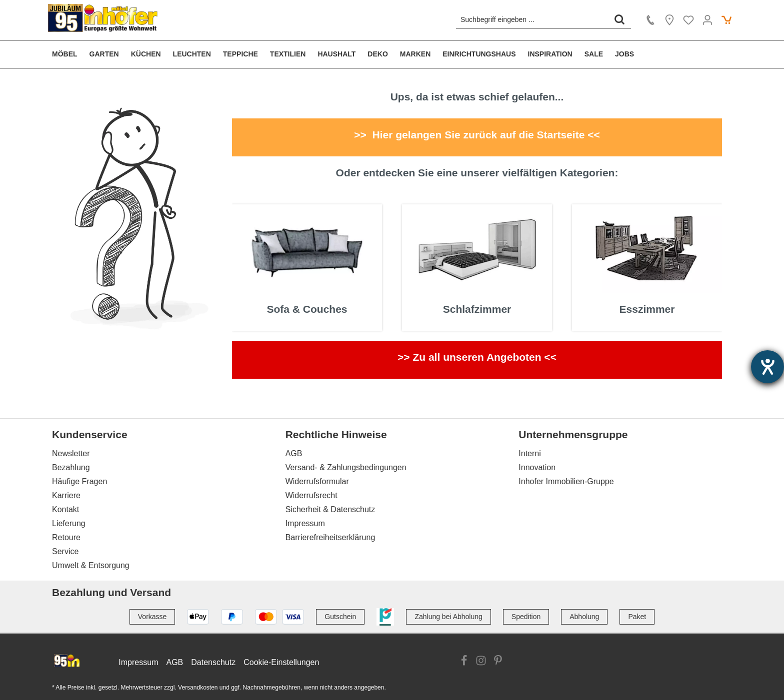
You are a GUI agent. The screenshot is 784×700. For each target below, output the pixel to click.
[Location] (669, 20)
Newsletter (71, 453)
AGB (294, 453)
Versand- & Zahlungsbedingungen (346, 467)
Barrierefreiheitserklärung (330, 537)
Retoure (66, 537)
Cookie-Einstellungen (281, 662)
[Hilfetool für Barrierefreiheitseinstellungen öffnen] (767, 367)
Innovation (537, 467)
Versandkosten (198, 688)
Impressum (305, 523)
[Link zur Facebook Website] (464, 662)
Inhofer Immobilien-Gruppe (566, 481)
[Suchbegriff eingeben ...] (532, 19)
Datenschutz (213, 662)
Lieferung (69, 523)
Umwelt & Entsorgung (91, 565)
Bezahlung (71, 467)
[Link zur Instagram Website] (481, 662)
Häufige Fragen (79, 481)
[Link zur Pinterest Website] (498, 662)
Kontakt (65, 509)
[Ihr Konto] (707, 20)
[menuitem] (68, 54)
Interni (529, 453)
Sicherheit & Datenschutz (330, 509)
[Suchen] (619, 19)
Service (65, 551)
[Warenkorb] (726, 20)
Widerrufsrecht (311, 495)
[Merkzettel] (688, 20)
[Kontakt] (650, 20)
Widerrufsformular (317, 481)
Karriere (66, 495)
